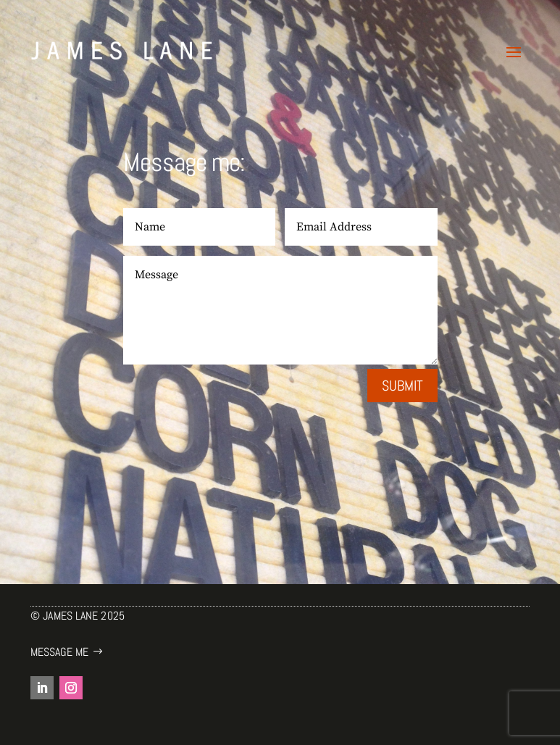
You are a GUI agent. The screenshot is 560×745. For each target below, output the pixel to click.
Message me (59, 652)
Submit (402, 386)
